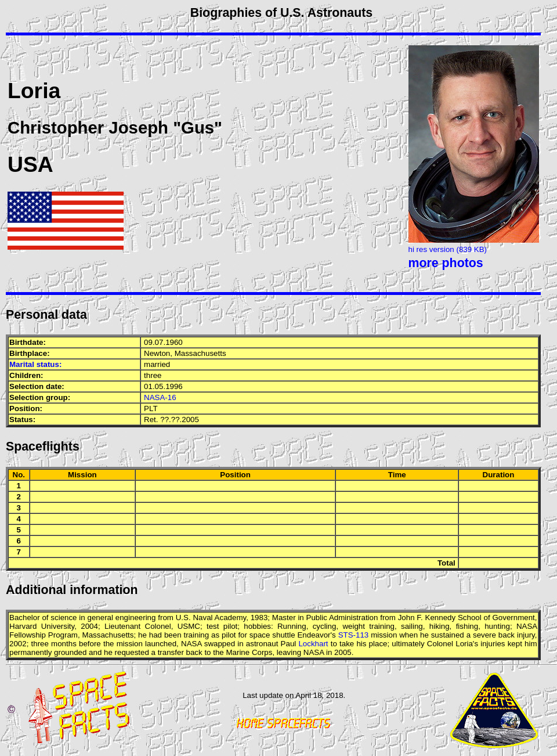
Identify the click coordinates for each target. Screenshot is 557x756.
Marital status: (35, 364)
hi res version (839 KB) (448, 249)
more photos (446, 263)
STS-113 (354, 635)
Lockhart (313, 644)
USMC (189, 626)
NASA (527, 626)
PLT (151, 408)
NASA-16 (160, 397)
